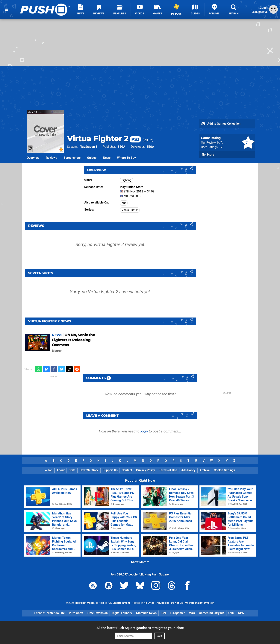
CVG (231, 613)
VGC (192, 613)
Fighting (127, 180)
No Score (208, 155)
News (107, 158)
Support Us (110, 470)
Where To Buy (126, 158)
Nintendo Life (56, 613)
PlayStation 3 (88, 147)
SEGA (121, 147)
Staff (72, 470)
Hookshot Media (85, 603)
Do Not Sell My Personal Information (193, 603)
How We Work (89, 470)
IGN (163, 613)
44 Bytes (149, 603)
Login (255, 12)
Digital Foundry (122, 613)
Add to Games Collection (221, 124)
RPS (241, 613)
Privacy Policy (146, 470)
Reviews (52, 158)
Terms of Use (168, 470)
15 (44, 348)
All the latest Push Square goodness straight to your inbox (140, 628)
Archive (205, 470)
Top (49, 470)
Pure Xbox (76, 613)
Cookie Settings (224, 470)
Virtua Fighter (130, 210)
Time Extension (97, 613)
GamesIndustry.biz (212, 613)
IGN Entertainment (119, 603)
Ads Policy (188, 470)
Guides (92, 158)
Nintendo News (146, 613)
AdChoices (163, 603)
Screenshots (72, 158)
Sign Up (263, 12)
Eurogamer (177, 613)
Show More (140, 562)
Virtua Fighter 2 (104, 139)
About (61, 470)
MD (124, 203)
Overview (33, 158)
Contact (127, 470)
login (144, 431)
